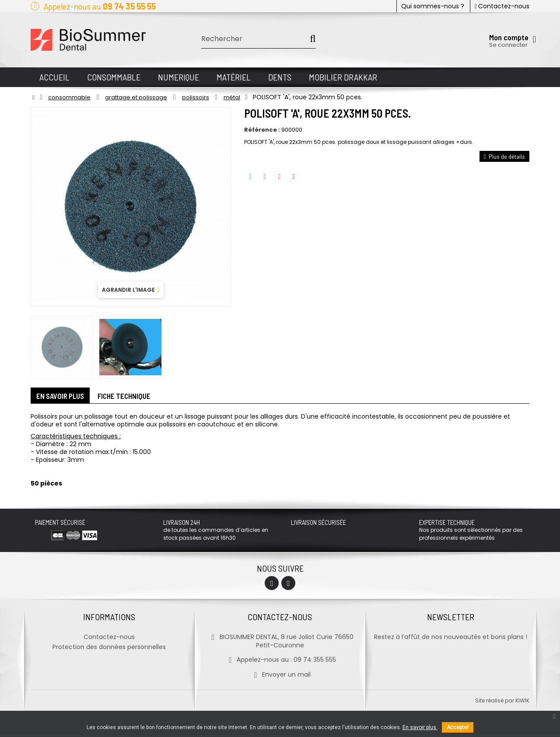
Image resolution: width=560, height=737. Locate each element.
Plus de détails (504, 156)
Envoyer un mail (280, 676)
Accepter (458, 727)
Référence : (262, 130)
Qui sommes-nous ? (433, 6)
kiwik (522, 702)
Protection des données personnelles (109, 649)
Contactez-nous (502, 6)
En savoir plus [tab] (63, 397)
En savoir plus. (420, 727)
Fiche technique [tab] (133, 397)
